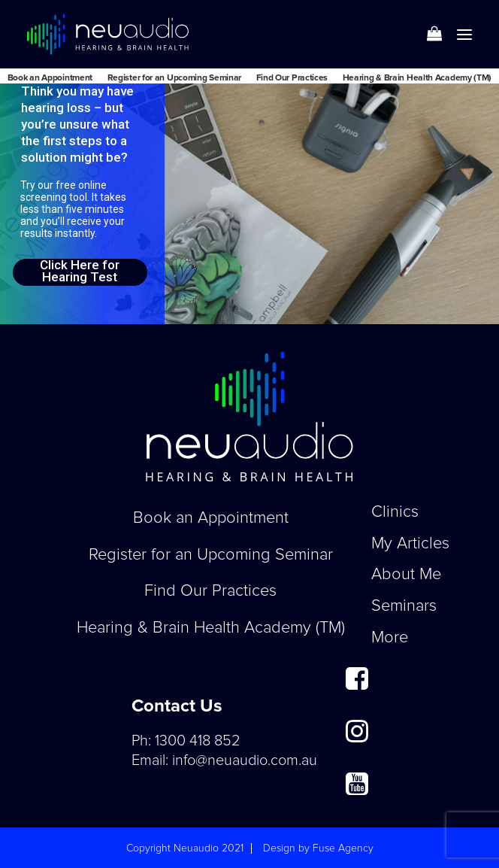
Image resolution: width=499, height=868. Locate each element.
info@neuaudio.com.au (245, 760)
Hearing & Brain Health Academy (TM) (417, 78)
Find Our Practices (292, 78)
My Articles (410, 544)
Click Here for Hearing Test (80, 272)
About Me (406, 575)
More (390, 638)
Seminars (404, 606)
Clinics (395, 512)
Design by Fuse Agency (318, 848)
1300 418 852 (198, 741)
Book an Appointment (50, 78)
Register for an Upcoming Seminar (174, 78)
